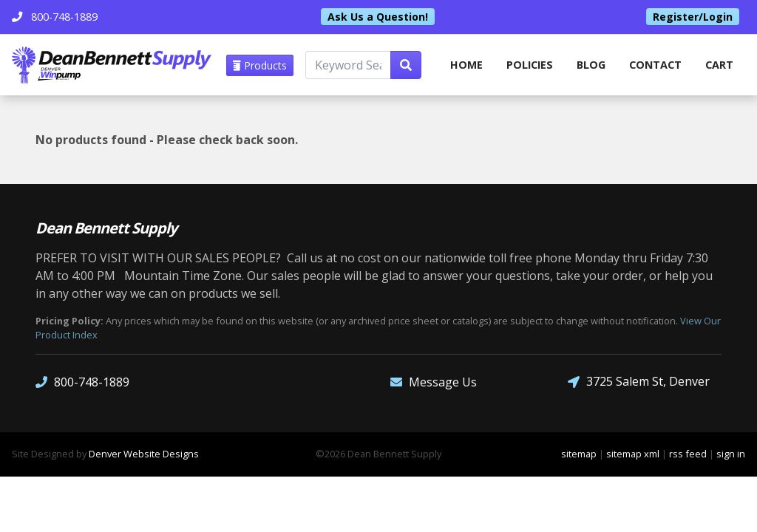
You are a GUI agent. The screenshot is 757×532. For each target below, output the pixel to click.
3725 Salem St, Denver (639, 382)
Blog (591, 65)
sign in (731, 454)
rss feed (688, 454)
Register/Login (693, 17)
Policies (530, 65)
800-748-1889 (82, 382)
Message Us (434, 382)
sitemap (579, 454)
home (466, 65)
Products (260, 65)
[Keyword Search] (348, 65)
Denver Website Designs (144, 454)
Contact (655, 65)
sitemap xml (633, 454)
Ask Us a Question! (378, 17)
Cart (719, 65)
